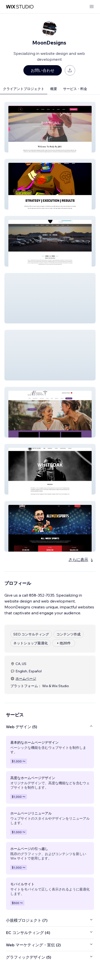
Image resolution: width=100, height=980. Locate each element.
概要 (54, 89)
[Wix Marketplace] (20, 7)
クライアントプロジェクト (24, 89)
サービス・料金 (75, 89)
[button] (50, 127)
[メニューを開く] (92, 7)
